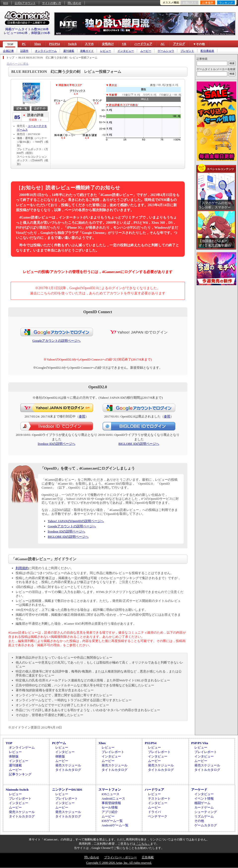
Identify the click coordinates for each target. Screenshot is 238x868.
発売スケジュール (68, 765)
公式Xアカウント (25, 3)
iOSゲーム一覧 (112, 821)
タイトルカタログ (68, 770)
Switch (72, 44)
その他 (199, 821)
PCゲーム (59, 743)
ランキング (226, 3)
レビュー (106, 51)
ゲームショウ (166, 51)
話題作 (24, 51)
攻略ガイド (87, 51)
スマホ (89, 44)
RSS (6, 3)
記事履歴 (208, 3)
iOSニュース (111, 794)
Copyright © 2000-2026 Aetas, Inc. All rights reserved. (119, 863)
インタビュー (126, 51)
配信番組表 (207, 51)
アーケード (199, 790)
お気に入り (190, 3)
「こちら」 (143, 844)
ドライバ (154, 812)
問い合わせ (74, 3)
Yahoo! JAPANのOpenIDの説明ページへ (76, 521)
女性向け (108, 44)
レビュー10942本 (16, 33)
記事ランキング (20, 774)
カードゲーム (204, 807)
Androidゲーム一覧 (115, 825)
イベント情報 (204, 798)
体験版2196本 (41, 33)
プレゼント (187, 51)
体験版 (14, 756)
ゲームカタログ (206, 825)
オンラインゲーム (46, 51)
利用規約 (22, 568)
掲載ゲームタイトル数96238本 (27, 29)
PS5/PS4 (54, 44)
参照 (82, 416)
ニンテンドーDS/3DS (67, 790)
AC (163, 44)
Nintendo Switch (17, 790)
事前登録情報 (111, 803)
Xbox (37, 44)
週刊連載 (69, 51)
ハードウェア (143, 44)
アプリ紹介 (110, 812)
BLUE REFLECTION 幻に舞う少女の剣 (43, 57)
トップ (10, 57)
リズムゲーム (204, 816)
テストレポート (159, 798)
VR (124, 44)
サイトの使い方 (52, 3)
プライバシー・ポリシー (120, 857)
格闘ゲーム (202, 803)
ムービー (146, 51)
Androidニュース (113, 798)
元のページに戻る (18, 64)
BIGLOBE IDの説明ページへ (139, 444)
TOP (10, 44)
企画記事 (8, 51)
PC (24, 44)
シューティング (206, 812)
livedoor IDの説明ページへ (56, 444)
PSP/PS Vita (200, 743)
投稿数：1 (35, 120)
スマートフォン (110, 790)
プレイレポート (113, 752)
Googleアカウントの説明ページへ (57, 341)
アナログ (179, 44)
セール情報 (110, 807)
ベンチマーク (158, 816)
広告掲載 (148, 857)
